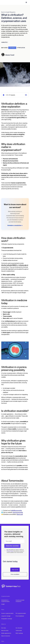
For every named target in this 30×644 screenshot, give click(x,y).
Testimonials (19, 631)
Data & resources (6, 636)
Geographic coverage (7, 619)
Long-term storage (6, 616)
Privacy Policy (10, 551)
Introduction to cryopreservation (5, 601)
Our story (4, 628)
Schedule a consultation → (15, 225)
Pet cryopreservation (21, 613)
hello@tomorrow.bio (16, 510)
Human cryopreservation (7, 613)
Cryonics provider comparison (20, 601)
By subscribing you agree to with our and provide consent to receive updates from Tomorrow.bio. (15, 551)
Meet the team (5, 631)
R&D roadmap (19, 633)
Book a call (20, 514)
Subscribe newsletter (12, 546)
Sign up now (15, 570)
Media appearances (6, 633)
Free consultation (15, 574)
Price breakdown (20, 616)
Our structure (19, 628)
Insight (3, 604)
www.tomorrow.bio (18, 512)
